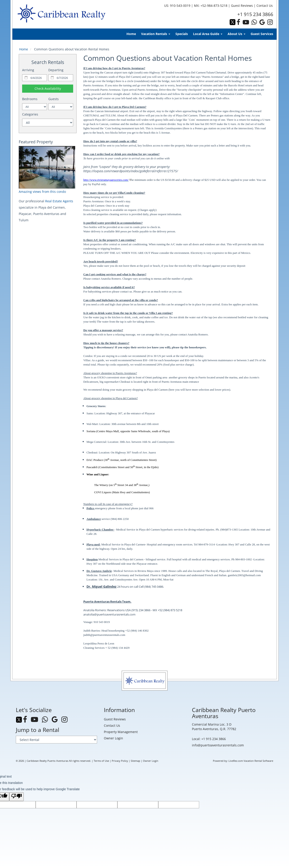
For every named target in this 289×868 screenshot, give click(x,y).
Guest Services (262, 34)
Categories (30, 114)
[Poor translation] (16, 797)
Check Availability (48, 88)
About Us (237, 34)
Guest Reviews (242, 6)
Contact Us (265, 6)
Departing (56, 70)
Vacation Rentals (156, 34)
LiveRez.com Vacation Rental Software (251, 761)
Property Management (121, 732)
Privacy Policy (120, 761)
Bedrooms (30, 99)
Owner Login (113, 738)
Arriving (28, 70)
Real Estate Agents (59, 201)
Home (131, 34)
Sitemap (135, 761)
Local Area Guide (208, 34)
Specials (182, 34)
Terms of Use (101, 761)
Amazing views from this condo (42, 192)
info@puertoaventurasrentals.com (218, 745)
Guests (54, 99)
